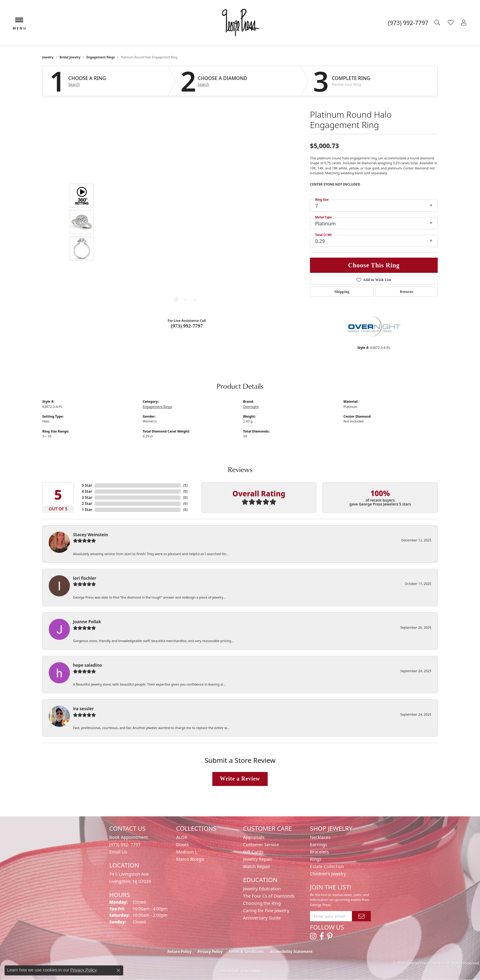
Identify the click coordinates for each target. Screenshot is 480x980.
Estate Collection (327, 866)
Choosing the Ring (262, 903)
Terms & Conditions (246, 952)
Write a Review (240, 779)
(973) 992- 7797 (125, 844)
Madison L (187, 852)
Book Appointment (129, 837)
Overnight (251, 407)
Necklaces (320, 837)
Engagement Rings (101, 57)
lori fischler (85, 578)
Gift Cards (253, 852)
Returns (406, 292)
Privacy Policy (210, 952)
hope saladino (87, 665)
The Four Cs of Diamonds (269, 896)
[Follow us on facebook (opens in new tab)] (322, 936)
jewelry (48, 57)
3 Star (87, 497)
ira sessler (83, 709)
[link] (408, 23)
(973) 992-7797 (187, 326)
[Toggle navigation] (19, 23)
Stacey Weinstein (90, 535)
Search (74, 85)
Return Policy (179, 952)
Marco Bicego (190, 859)
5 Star (87, 485)
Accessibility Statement (291, 952)
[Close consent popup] (118, 970)
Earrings (318, 844)
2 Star (87, 504)
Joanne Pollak (87, 622)
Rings (316, 859)
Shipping (342, 292)
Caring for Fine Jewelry (266, 910)
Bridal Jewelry (70, 57)
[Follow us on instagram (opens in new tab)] (313, 936)
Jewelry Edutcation (262, 889)
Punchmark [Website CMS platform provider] (251, 971)
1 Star (87, 510)
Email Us (118, 852)
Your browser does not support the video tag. (185, 154)
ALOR (182, 837)
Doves (182, 844)
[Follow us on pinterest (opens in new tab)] (330, 936)
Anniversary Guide (262, 918)
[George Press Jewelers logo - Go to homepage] (240, 23)
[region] (185, 222)
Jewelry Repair (258, 859)
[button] (438, 23)
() (185, 485)
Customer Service (261, 844)
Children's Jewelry (328, 874)
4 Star (87, 491)
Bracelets (319, 852)
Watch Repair (257, 866)
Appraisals (254, 837)
